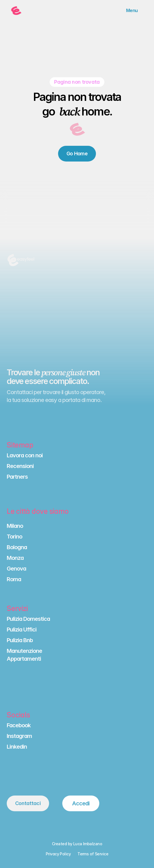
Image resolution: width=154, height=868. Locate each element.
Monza (15, 558)
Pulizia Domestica (28, 619)
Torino (14, 537)
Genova (16, 569)
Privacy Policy (58, 854)
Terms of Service (93, 854)
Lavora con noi (25, 455)
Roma (14, 579)
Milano (15, 526)
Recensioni (20, 466)
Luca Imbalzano (88, 844)
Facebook (19, 725)
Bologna (17, 547)
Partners (17, 477)
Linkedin (17, 747)
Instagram (19, 736)
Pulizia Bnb (20, 640)
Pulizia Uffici (22, 630)
